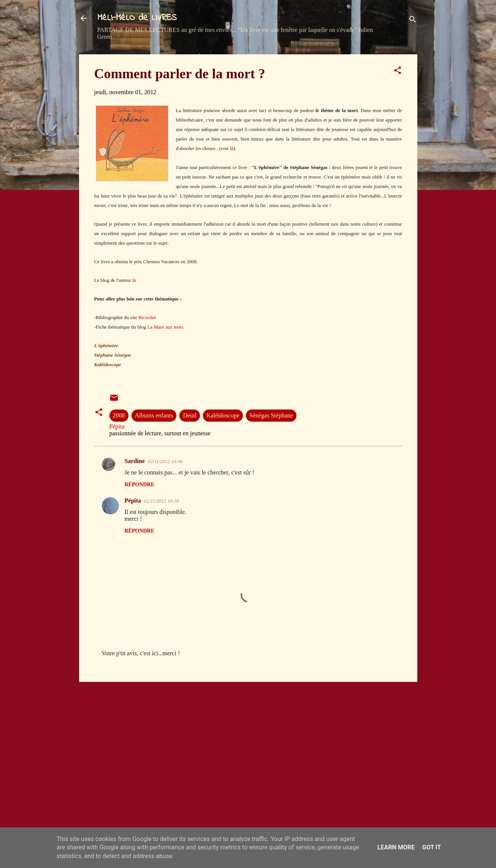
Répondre (140, 485)
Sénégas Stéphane (271, 415)
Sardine (135, 461)
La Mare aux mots (166, 327)
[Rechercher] (413, 21)
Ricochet (147, 317)
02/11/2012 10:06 (165, 461)
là (232, 148)
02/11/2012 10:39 (162, 501)
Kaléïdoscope (223, 415)
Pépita (133, 500)
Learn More (396, 847)
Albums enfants (154, 415)
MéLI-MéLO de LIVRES (137, 18)
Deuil (190, 415)
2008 (119, 415)
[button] (398, 72)
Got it (432, 847)
